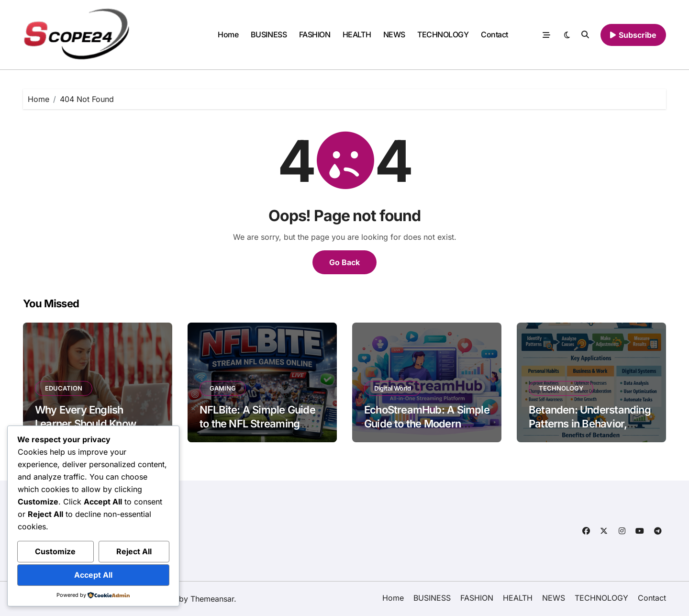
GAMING (223, 388)
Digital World (393, 388)
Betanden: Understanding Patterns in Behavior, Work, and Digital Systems (590, 430)
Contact (495, 34)
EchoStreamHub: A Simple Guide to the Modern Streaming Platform (427, 423)
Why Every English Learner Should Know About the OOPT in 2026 (93, 423)
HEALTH (357, 34)
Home (228, 34)
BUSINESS (269, 34)
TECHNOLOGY (443, 34)
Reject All (134, 551)
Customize (55, 551)
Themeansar (212, 599)
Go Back (344, 262)
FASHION (315, 34)
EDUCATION (64, 388)
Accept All (93, 575)
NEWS (394, 34)
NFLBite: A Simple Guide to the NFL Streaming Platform (257, 423)
